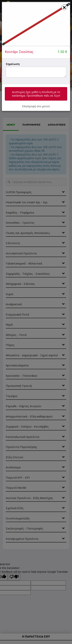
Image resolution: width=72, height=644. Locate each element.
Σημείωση (13, 64)
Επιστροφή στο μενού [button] (36, 106)
